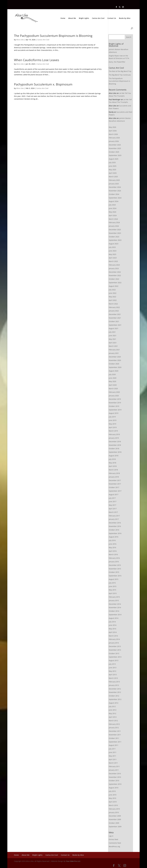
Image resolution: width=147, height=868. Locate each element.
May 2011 (112, 756)
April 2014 (113, 632)
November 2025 (115, 148)
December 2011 (115, 731)
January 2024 (114, 226)
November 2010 (115, 777)
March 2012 (113, 721)
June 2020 (113, 378)
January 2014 (114, 643)
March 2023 (113, 261)
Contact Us (112, 18)
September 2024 (115, 198)
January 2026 (114, 141)
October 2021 (114, 321)
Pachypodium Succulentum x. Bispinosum (43, 84)
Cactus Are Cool (98, 18)
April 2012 (113, 717)
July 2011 (112, 749)
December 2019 (115, 399)
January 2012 (114, 728)
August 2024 (114, 201)
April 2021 (113, 343)
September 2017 (115, 491)
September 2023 (115, 240)
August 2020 (114, 371)
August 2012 (114, 703)
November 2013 (115, 650)
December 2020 (115, 357)
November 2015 (115, 569)
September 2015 (115, 576)
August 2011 (114, 745)
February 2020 (114, 392)
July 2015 (112, 583)
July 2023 (112, 247)
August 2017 (114, 495)
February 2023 (114, 265)
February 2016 (114, 558)
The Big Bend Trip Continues (120, 75)
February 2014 (114, 639)
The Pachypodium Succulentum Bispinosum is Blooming (53, 36)
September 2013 (115, 657)
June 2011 (113, 752)
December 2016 (115, 523)
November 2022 (115, 275)
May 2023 (112, 254)
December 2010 (115, 774)
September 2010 (115, 784)
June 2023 (113, 251)
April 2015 (113, 593)
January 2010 (114, 812)
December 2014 (115, 604)
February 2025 (114, 180)
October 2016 (114, 530)
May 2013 (112, 671)
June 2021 (113, 336)
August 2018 (114, 456)
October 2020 (114, 364)
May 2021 (112, 339)
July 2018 (112, 459)
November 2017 (115, 484)
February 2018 (114, 473)
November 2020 (115, 360)
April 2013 (113, 675)
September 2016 (115, 533)
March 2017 (113, 512)
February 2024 (114, 222)
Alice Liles (20, 40)
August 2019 (114, 413)
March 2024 (113, 219)
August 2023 (114, 244)
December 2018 (115, 442)
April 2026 (113, 131)
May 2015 (112, 590)
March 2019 (113, 431)
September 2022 (115, 283)
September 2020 (115, 367)
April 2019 (113, 427)
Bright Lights (84, 18)
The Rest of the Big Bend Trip (120, 71)
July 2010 (112, 791)
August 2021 (114, 328)
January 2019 (114, 438)
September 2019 (115, 410)
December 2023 (115, 230)
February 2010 (114, 809)
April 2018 (113, 466)
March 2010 (113, 805)
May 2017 (112, 505)
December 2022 (115, 272)
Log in (111, 836)
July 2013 (112, 664)
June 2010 (113, 795)
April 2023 (113, 258)
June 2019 (113, 420)
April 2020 (113, 385)
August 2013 (114, 660)
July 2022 (112, 290)
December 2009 (115, 816)
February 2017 (114, 516)
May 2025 (112, 170)
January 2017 (114, 519)
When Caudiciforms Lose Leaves (37, 60)
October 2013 (114, 653)
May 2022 (112, 297)
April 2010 (113, 802)
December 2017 (115, 480)
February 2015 (114, 597)
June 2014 (113, 625)
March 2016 (113, 554)
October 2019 (114, 406)
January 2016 (114, 562)
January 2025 (114, 184)
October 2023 (114, 237)
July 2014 (112, 622)
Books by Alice (125, 18)
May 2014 (112, 629)
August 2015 (114, 579)
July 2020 (112, 374)
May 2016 (112, 547)
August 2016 (114, 537)
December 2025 (115, 145)
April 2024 (113, 215)
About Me (72, 18)
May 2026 (112, 127)
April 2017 (113, 509)
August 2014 (114, 618)
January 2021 (114, 353)
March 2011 (113, 763)
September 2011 (115, 742)
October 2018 (114, 449)
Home (63, 18)
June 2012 (113, 710)
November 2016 (115, 526)
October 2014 (114, 611)
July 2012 (112, 706)
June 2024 (113, 208)
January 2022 (114, 311)
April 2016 (113, 551)
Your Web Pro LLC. (73, 861)
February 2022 (114, 307)
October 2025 (114, 152)
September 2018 (115, 452)
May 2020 (112, 381)
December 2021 (115, 314)
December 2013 (115, 646)
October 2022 (114, 279)
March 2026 (113, 134)
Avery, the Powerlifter (117, 62)
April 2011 (113, 759)
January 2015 (114, 600)
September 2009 (115, 827)
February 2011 (114, 766)
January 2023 (114, 268)
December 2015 (115, 565)
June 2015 (113, 586)
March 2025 (113, 177)
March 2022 (113, 304)
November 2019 (115, 403)
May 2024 (112, 212)
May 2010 (112, 798)
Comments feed (115, 843)
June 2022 (113, 293)
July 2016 (112, 540)
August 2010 (114, 788)
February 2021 (114, 350)
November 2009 (115, 819)
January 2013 (114, 685)
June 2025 (113, 166)
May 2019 (112, 424)
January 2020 (114, 396)
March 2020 (113, 389)
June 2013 (113, 668)
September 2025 (115, 155)
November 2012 (115, 692)
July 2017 (112, 498)
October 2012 (114, 696)
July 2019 (112, 417)
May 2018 (112, 463)
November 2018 (115, 445)
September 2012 (115, 699)
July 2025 (112, 162)
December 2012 (115, 689)
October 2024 (114, 194)
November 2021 (115, 318)
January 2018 (114, 477)
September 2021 (115, 325)
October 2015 (114, 572)
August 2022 (114, 286)
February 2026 (114, 138)
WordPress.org (114, 846)
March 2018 (113, 470)
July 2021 (112, 332)
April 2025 (113, 173)
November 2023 (115, 233)
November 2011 (115, 735)
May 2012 (112, 713)
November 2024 (115, 191)
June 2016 (113, 544)
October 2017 (114, 487)
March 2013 (113, 678)
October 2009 (114, 823)
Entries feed (113, 839)
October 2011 (114, 738)
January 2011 (114, 770)
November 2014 (115, 607)
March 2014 (113, 636)
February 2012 (114, 724)
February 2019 (114, 434)
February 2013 (114, 682)
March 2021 (113, 346)
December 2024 (115, 187)
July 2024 (112, 205)
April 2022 (113, 300)
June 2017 (113, 501)
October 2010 (114, 781)
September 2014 (115, 615)
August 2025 (114, 159)
